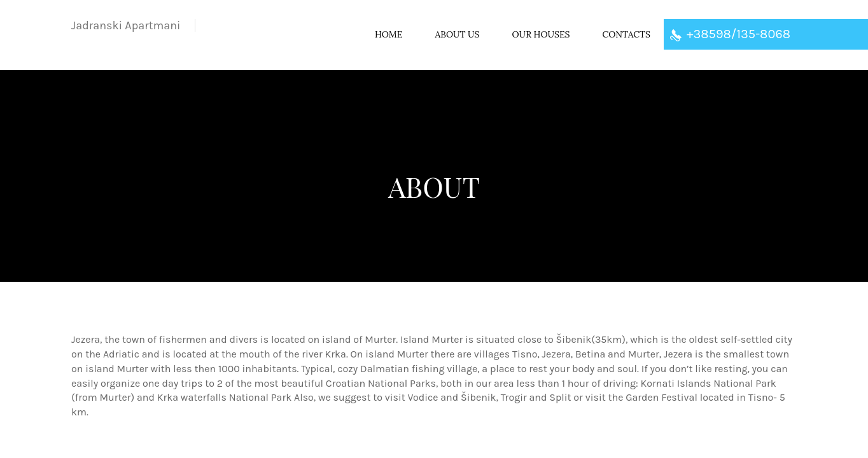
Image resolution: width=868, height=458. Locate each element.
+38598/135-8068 (730, 34)
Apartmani (126, 25)
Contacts (626, 34)
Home (388, 34)
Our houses (541, 34)
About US (457, 34)
